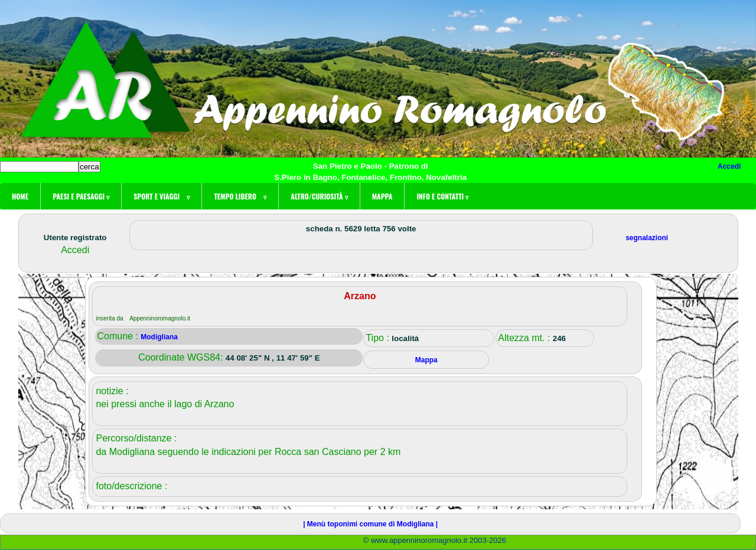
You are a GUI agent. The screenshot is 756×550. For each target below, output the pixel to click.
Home (20, 196)
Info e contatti (442, 196)
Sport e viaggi (162, 196)
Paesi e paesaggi (81, 196)
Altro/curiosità (319, 196)
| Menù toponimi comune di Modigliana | (370, 524)
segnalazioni (647, 238)
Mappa (382, 196)
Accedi (729, 166)
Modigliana (159, 337)
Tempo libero (240, 196)
